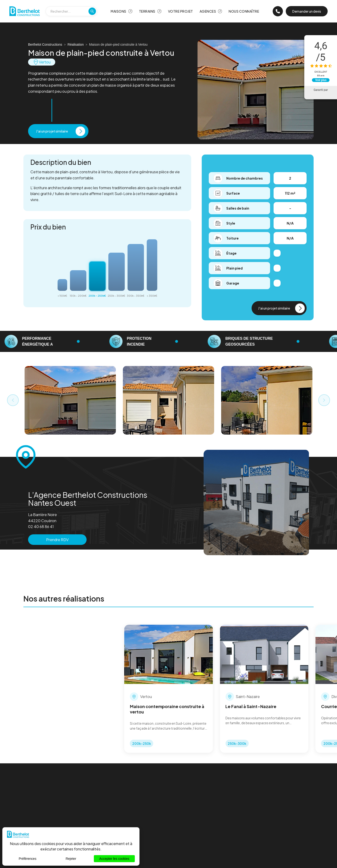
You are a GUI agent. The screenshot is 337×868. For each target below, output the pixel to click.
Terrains (147, 11)
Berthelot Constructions (45, 44)
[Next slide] (324, 400)
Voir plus (321, 80)
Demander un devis (307, 11)
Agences (208, 11)
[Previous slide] (13, 400)
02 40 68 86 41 (41, 526)
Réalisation (76, 44)
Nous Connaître (244, 11)
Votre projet (181, 11)
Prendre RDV (57, 540)
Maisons (119, 11)
